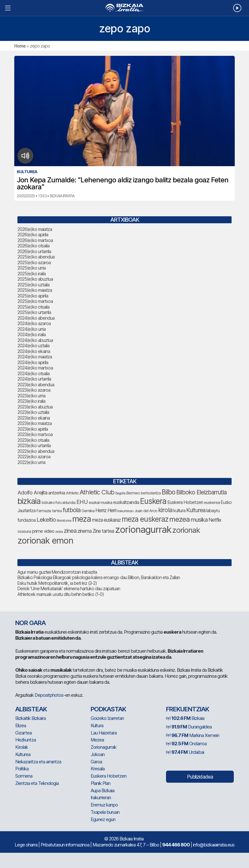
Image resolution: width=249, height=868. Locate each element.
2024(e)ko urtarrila (34, 379)
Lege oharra (26, 845)
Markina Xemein (193, 735)
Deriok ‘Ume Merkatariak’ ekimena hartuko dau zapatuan (69, 588)
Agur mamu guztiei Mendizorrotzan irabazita (57, 572)
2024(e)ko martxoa (35, 368)
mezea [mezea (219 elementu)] (179, 519)
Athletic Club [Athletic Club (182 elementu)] (97, 492)
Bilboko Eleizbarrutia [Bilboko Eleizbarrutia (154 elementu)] (201, 492)
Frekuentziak (188, 709)
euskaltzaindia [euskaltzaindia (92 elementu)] (126, 502)
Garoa (96, 762)
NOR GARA (30, 623)
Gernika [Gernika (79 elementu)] (88, 511)
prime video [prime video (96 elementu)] (43, 531)
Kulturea (23, 754)
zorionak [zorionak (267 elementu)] (186, 530)
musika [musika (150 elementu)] (199, 520)
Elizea (21, 725)
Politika (22, 769)
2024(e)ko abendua (36, 318)
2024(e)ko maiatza (35, 357)
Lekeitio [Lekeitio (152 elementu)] (46, 520)
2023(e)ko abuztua (35, 407)
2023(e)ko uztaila (33, 412)
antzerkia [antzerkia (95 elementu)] (57, 493)
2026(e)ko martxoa (35, 240)
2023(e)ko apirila (33, 429)
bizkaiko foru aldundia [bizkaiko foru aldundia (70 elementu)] (58, 503)
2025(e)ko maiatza (35, 290)
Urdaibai (185, 752)
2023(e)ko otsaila (33, 440)
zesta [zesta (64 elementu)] (59, 532)
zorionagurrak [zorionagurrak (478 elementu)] (143, 529)
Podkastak (108, 709)
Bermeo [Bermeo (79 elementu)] (133, 493)
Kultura (97, 725)
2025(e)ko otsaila (33, 307)
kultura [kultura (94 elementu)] (179, 510)
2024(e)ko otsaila (33, 373)
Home (20, 46)
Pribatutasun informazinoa (65, 845)
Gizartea (23, 733)
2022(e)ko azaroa (34, 457)
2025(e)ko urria (32, 268)
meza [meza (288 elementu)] (82, 519)
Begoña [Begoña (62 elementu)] (120, 493)
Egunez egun (103, 819)
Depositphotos (49, 695)
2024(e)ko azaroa (34, 323)
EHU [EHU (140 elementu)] (82, 502)
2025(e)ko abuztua (35, 279)
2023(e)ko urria (31, 396)
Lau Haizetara (104, 733)
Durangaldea (189, 727)
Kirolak (22, 747)
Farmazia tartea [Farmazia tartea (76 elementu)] (49, 511)
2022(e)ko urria (31, 462)
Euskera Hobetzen (109, 776)
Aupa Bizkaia (102, 790)
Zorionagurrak (103, 747)
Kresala (98, 769)
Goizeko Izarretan (107, 718)
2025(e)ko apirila (33, 296)
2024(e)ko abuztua (35, 340)
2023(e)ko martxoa (35, 434)
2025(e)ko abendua (36, 257)
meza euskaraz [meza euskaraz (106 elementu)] (106, 520)
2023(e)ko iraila (31, 401)
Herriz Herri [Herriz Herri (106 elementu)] (106, 510)
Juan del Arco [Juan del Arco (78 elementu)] (146, 511)
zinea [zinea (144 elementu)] (70, 531)
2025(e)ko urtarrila (34, 312)
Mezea (97, 740)
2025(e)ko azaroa (34, 262)
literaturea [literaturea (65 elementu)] (64, 520)
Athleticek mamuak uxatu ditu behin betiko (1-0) (61, 594)
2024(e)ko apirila (33, 362)
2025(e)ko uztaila (33, 285)
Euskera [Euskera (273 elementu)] (153, 501)
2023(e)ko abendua (36, 385)
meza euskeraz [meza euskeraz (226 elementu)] (145, 519)
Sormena (24, 776)
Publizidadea (200, 777)
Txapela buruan (105, 812)
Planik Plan (100, 783)
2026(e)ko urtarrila (34, 251)
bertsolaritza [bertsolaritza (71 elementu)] (151, 493)
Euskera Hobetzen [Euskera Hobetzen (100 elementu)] (185, 502)
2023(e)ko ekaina (34, 418)
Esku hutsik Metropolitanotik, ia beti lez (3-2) (57, 583)
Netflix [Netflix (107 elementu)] (215, 520)
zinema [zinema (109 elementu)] (84, 531)
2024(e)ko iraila (32, 334)
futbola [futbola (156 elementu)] (72, 510)
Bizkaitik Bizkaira (30, 718)
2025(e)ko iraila (32, 274)
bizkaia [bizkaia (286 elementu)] (29, 501)
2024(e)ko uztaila (33, 346)
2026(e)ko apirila (33, 235)
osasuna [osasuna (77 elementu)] (24, 531)
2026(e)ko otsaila (33, 246)
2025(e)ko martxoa (35, 301)
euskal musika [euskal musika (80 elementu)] (100, 502)
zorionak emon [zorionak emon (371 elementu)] (45, 541)
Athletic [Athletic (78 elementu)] (72, 493)
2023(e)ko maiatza (35, 423)
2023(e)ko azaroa (34, 390)
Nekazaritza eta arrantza (38, 762)
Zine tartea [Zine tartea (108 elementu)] (103, 531)
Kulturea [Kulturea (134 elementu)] (196, 510)
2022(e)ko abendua (36, 451)
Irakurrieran (101, 797)
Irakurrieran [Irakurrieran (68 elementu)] (125, 511)
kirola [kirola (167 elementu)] (165, 510)
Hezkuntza (26, 740)
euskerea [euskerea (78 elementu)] (212, 503)
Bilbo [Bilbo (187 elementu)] (168, 492)
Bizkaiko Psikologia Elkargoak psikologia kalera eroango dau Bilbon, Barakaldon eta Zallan (99, 577)
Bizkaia (185, 718)
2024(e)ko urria (32, 329)
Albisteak (31, 709)
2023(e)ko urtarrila (34, 445)
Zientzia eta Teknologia (37, 783)
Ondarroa (186, 744)
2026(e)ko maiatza (35, 229)
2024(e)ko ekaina (34, 351)
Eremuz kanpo (104, 805)
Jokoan (98, 754)
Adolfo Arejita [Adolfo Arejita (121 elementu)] (32, 493)
